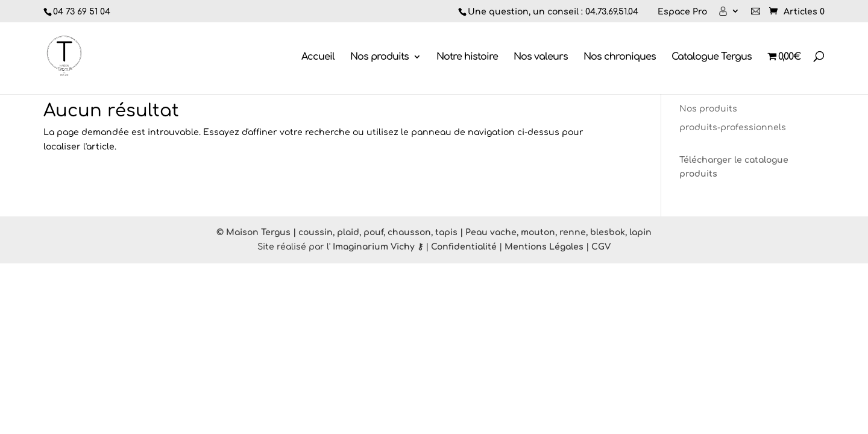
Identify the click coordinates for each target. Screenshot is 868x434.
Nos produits (379, 57)
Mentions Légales (544, 247)
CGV (601, 247)
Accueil (318, 57)
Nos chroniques (620, 57)
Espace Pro (682, 12)
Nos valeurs (541, 57)
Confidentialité (464, 247)
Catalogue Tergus (712, 57)
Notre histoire (467, 57)
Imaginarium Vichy (374, 247)
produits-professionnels (733, 127)
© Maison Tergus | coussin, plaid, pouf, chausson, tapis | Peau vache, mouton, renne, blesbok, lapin (434, 232)
